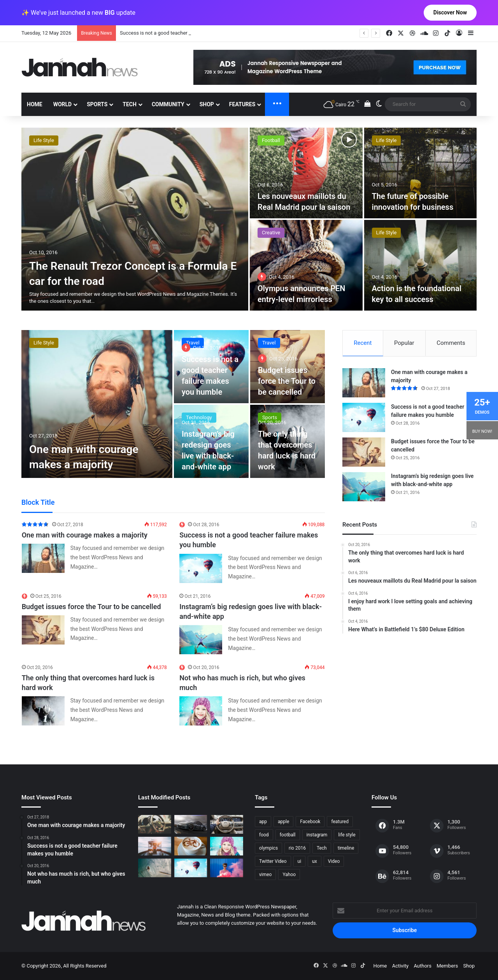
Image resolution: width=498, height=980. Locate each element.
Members (447, 966)
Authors (423, 966)
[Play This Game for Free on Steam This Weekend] (135, 219)
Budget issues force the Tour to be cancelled (287, 381)
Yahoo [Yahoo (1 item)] (289, 875)
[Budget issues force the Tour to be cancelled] (43, 630)
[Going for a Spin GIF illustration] (421, 265)
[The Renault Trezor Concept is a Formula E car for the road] (155, 824)
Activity (401, 966)
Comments (451, 343)
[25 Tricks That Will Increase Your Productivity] (306, 265)
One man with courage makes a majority (165, 33)
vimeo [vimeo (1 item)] (265, 875)
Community (168, 104)
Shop (207, 104)
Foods (269, 140)
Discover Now (450, 12)
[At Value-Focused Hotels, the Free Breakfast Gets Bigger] (306, 173)
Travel (193, 343)
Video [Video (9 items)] (334, 861)
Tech (130, 104)
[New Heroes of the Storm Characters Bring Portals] (227, 824)
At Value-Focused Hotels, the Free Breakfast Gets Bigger (302, 196)
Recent (363, 343)
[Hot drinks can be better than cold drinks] (191, 846)
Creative (43, 140)
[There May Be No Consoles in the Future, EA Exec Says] (421, 173)
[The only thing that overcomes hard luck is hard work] (43, 711)
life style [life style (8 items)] (347, 835)
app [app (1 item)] (263, 822)
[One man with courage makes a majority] (97, 404)
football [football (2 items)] (288, 835)
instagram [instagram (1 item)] (317, 835)
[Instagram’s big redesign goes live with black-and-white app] (201, 640)
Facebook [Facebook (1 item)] (310, 822)
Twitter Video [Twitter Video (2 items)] (273, 861)
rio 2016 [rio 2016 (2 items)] (297, 848)
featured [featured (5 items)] (340, 822)
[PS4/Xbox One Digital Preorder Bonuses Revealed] (191, 824)
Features (242, 104)
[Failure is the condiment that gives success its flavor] (227, 868)
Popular (404, 343)
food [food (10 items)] (264, 835)
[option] (249, 219)
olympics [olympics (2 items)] (268, 848)
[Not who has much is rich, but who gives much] (201, 711)
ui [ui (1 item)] (300, 861)
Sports (97, 104)
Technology (275, 233)
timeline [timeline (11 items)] (346, 848)
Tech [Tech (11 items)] (322, 848)
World (63, 104)
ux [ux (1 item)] (315, 861)
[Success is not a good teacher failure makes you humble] (201, 568)
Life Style (387, 233)
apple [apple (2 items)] (283, 822)
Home (35, 104)
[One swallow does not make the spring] (155, 868)
